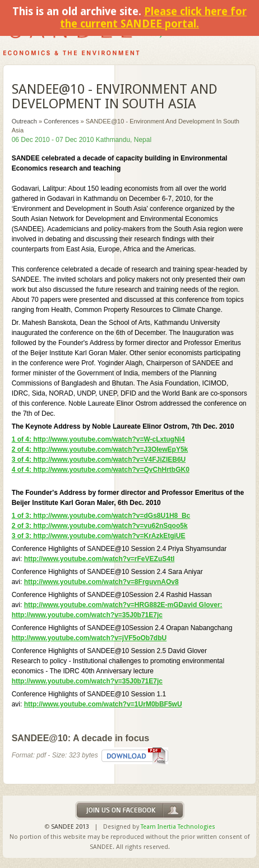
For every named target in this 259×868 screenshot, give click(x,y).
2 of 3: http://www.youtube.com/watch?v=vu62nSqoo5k (100, 526)
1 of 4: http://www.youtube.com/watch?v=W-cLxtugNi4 (98, 439)
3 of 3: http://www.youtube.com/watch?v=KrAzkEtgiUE (99, 536)
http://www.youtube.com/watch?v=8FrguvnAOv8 (101, 582)
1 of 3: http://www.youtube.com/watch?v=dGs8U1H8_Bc (101, 516)
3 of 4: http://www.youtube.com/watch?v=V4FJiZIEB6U (99, 460)
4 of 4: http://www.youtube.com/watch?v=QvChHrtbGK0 (101, 470)
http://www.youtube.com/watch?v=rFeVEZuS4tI (100, 559)
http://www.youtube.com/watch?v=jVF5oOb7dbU (89, 638)
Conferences (61, 121)
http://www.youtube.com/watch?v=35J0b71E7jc (87, 681)
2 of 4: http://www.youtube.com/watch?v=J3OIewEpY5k (100, 449)
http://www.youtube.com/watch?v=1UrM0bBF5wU (103, 704)
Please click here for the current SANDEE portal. (153, 18)
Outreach (24, 121)
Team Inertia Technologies (178, 827)
